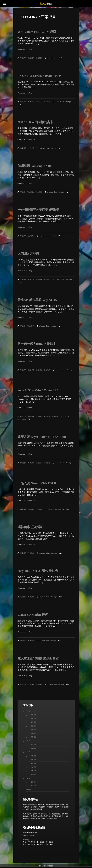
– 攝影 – (29, 711)
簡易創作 (47, 280)
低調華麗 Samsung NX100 (35, 166)
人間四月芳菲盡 (28, 253)
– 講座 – (29, 778)
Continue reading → (26, 49)
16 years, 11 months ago (48, 597)
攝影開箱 (39, 58)
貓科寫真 (34, 771)
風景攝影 (34, 737)
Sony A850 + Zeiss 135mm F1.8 (38, 390)
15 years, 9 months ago (48, 326)
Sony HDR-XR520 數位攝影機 (38, 571)
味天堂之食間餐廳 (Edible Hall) (38, 658)
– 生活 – (29, 752)
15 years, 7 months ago (48, 236)
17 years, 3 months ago (48, 641)
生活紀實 (31, 148)
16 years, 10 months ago (48, 553)
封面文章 (23, 102)
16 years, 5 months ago (63, 463)
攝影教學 (31, 370)
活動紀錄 (34, 748)
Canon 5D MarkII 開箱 (33, 615)
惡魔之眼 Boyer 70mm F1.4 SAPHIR (42, 437)
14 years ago (52, 58)
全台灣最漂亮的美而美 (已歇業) (39, 210)
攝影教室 (39, 370)
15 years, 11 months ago (64, 370)
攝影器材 (31, 58)
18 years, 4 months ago (55, 684)
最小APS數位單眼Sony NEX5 (37, 300)
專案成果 (23, 58)
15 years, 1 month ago (63, 102)
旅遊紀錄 (34, 760)
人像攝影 (23, 280)
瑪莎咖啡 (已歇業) (30, 527)
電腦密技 (34, 774)
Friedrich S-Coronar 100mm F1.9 (39, 76)
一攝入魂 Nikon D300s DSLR (37, 483)
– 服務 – (29, 741)
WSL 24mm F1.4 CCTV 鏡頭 (37, 32)
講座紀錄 (47, 370)
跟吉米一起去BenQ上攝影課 (37, 344)
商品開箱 (23, 597)
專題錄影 (34, 719)
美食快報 (31, 236)
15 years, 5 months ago (48, 148)
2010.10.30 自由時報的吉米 (35, 122)
